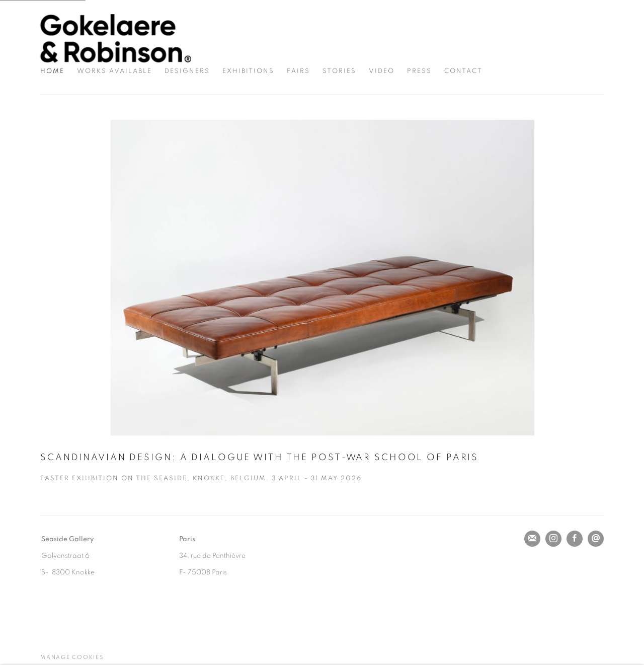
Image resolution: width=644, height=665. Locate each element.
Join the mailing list (532, 539)
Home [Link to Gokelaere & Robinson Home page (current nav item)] (52, 71)
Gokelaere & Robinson (116, 39)
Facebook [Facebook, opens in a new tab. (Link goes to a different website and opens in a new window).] (575, 539)
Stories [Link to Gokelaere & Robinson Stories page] (339, 71)
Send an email (596, 539)
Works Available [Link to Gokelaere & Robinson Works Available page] (114, 71)
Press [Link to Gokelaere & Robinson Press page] (419, 71)
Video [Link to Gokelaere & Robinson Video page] (382, 71)
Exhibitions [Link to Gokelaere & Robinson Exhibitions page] (248, 71)
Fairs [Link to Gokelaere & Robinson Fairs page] (298, 71)
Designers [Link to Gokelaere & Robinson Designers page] (187, 71)
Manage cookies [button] (72, 657)
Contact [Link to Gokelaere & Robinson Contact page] (463, 71)
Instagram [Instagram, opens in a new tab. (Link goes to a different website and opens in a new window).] (553, 539)
